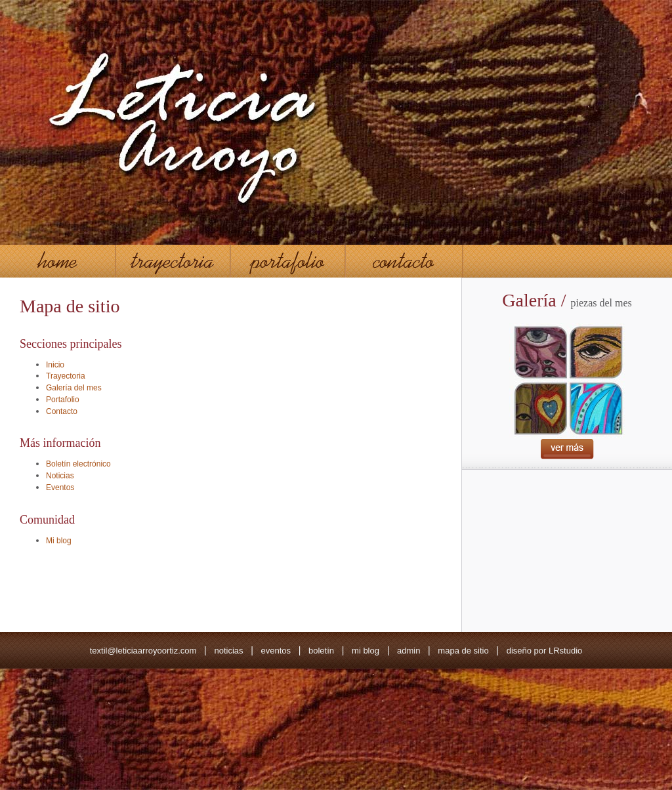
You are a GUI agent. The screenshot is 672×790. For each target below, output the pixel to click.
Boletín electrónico (78, 464)
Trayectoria (66, 376)
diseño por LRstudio (545, 651)
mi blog (366, 651)
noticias (228, 651)
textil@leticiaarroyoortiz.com (143, 651)
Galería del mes (74, 388)
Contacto (62, 411)
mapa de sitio (463, 651)
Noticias (60, 476)
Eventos (60, 488)
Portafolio (63, 400)
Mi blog (59, 541)
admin (409, 651)
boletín (321, 651)
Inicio (55, 365)
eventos (276, 651)
